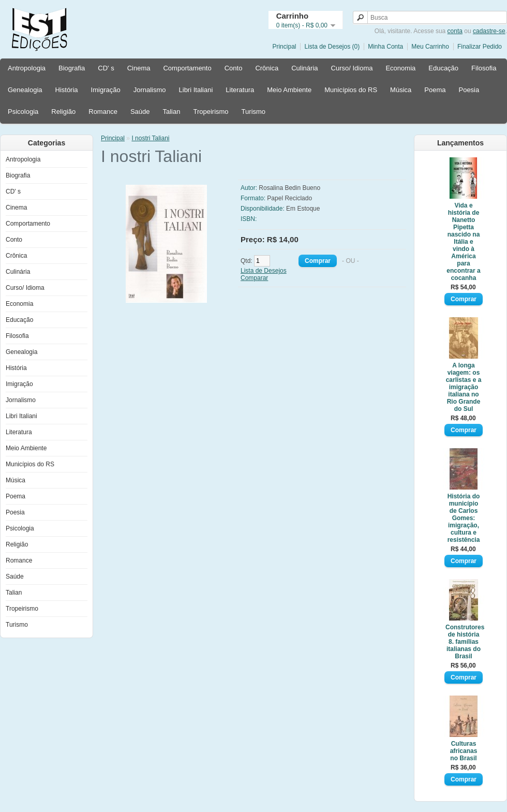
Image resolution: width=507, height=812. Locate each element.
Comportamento (187, 68)
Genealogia (25, 90)
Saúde (140, 112)
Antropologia (27, 68)
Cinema (139, 68)
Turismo (253, 112)
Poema (435, 90)
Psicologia (23, 112)
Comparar (254, 278)
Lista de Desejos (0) (332, 47)
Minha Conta (385, 47)
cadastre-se (489, 31)
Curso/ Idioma (352, 68)
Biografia (72, 68)
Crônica (267, 68)
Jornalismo (150, 90)
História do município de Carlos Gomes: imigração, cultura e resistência (464, 518)
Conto (234, 68)
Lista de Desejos (264, 271)
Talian (171, 112)
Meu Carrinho (430, 47)
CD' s (106, 68)
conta (455, 31)
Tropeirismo (211, 112)
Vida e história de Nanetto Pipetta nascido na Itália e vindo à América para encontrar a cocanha (463, 242)
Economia (400, 68)
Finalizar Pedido (480, 47)
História (67, 90)
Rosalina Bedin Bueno (289, 188)
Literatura (240, 90)
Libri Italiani (196, 90)
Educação (443, 68)
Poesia (469, 90)
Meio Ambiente (289, 90)
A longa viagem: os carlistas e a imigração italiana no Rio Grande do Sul (464, 387)
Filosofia (484, 68)
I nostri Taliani (150, 138)
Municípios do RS (351, 90)
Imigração (106, 90)
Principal (284, 47)
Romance (103, 112)
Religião (63, 112)
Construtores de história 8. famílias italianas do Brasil (464, 642)
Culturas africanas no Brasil (464, 751)
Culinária (304, 68)
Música (401, 90)
